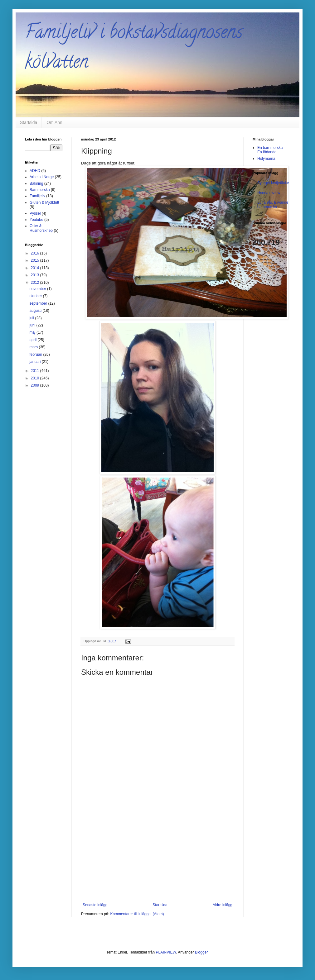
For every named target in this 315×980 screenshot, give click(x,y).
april (33, 340)
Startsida (29, 122)
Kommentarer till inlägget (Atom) (137, 914)
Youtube (36, 220)
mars (34, 347)
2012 (36, 283)
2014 (36, 268)
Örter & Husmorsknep (41, 228)
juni (33, 325)
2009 (36, 385)
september (39, 303)
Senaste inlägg (95, 905)
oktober (36, 296)
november (38, 289)
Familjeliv (37, 196)
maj (33, 332)
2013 (36, 275)
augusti (36, 311)
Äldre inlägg (223, 905)
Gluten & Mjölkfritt (44, 202)
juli (32, 318)
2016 (36, 253)
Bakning (36, 183)
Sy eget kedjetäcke (273, 183)
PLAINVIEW (166, 952)
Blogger (201, 952)
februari (36, 354)
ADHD (35, 171)
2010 (36, 378)
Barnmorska (40, 190)
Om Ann (54, 122)
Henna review (269, 193)
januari (35, 362)
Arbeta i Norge (42, 177)
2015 (36, 260)
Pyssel (35, 213)
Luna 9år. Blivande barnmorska (273, 205)
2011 (36, 371)
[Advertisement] (157, 856)
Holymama (266, 159)
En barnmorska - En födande (271, 150)
